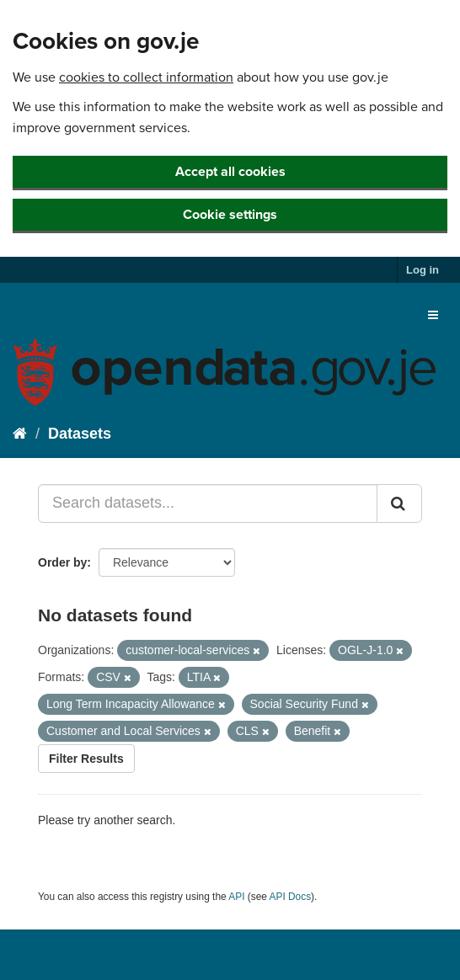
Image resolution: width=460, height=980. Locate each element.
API (236, 897)
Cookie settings (230, 215)
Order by (62, 562)
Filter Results (86, 759)
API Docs (291, 897)
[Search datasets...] (208, 503)
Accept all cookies (230, 172)
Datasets (80, 434)
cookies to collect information (146, 77)
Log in (423, 270)
